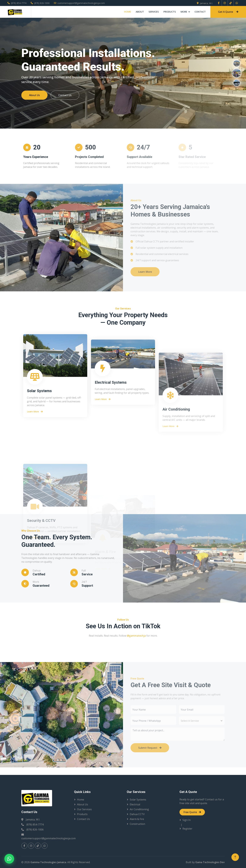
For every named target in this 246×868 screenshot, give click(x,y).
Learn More (35, 491)
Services (154, 12)
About (140, 12)
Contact (200, 12)
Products (170, 12)
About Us (36, 95)
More (184, 12)
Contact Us (66, 95)
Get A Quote (228, 12)
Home (128, 12)
